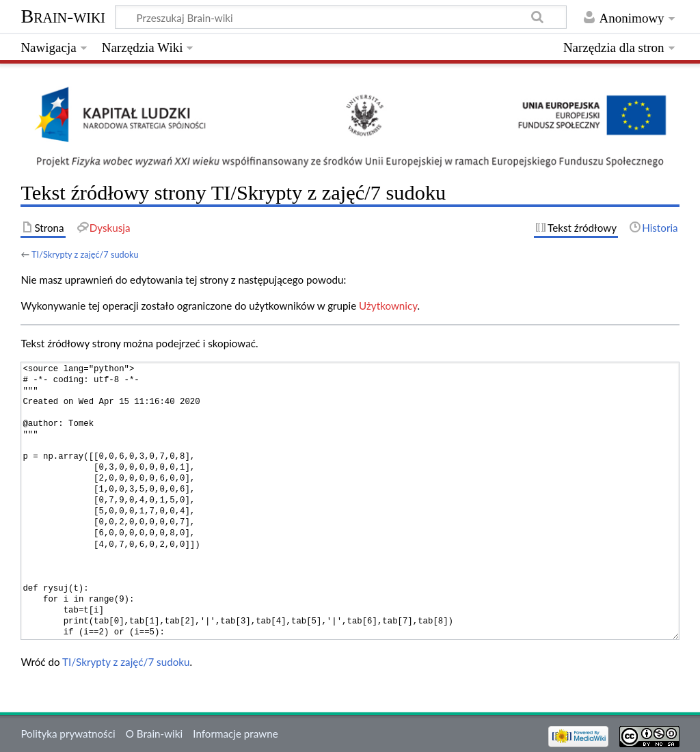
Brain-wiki (63, 16)
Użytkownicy (388, 306)
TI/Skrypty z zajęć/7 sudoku (85, 254)
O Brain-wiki (154, 734)
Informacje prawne (235, 734)
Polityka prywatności (68, 734)
